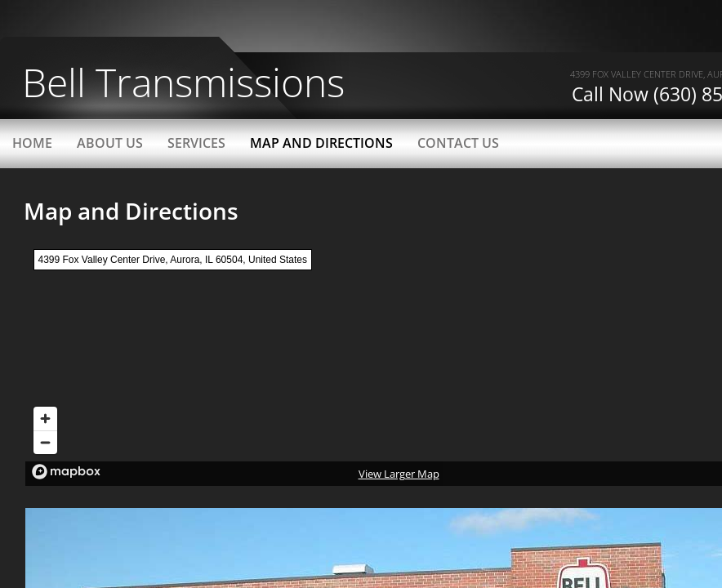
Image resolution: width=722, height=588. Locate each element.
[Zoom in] (45, 419)
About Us (110, 143)
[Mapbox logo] (66, 472)
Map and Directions (321, 143)
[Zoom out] (45, 442)
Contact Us (458, 143)
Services (196, 143)
